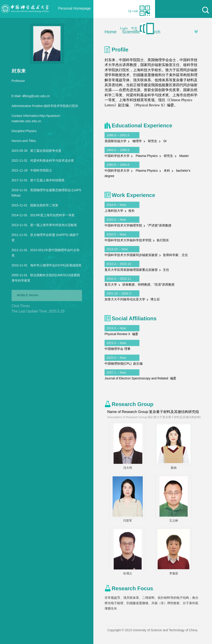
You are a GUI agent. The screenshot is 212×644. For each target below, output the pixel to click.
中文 (134, 28)
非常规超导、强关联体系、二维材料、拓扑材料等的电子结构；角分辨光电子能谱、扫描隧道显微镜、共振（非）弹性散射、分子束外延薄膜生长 (151, 603)
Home (110, 32)
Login (124, 28)
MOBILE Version (28, 295)
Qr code (133, 11)
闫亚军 (128, 521)
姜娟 (174, 468)
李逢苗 (174, 573)
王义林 (174, 521)
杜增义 (128, 573)
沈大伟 (128, 468)
